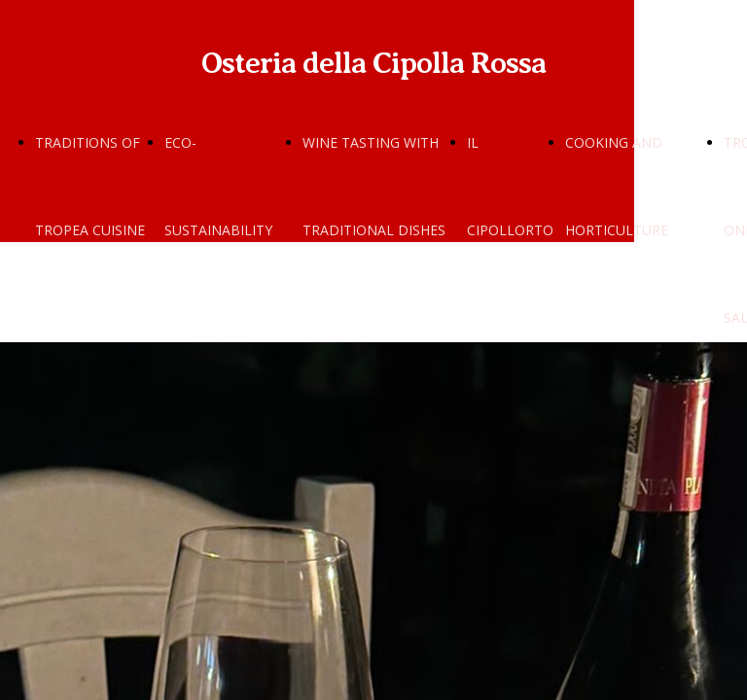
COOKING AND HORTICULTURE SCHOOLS (617, 230)
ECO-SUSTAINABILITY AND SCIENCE (218, 230)
